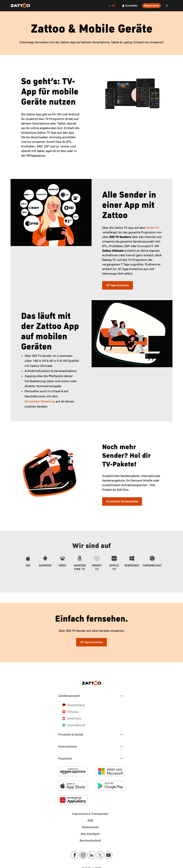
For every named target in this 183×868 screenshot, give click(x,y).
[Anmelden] (130, 6)
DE (112, 6)
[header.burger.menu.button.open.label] (167, 6)
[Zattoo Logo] (20, 5)
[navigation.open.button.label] (92, 734)
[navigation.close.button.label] (92, 696)
